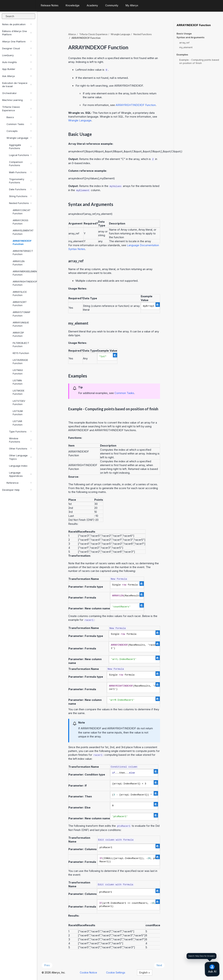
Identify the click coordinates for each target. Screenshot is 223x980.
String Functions (20, 196)
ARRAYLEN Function (19, 263)
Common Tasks (19, 124)
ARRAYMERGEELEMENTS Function (23, 273)
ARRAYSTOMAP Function (22, 314)
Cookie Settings (116, 972)
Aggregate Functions (20, 147)
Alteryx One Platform (17, 41)
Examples (182, 55)
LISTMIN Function (18, 382)
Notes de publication (17, 24)
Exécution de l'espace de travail (17, 85)
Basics (19, 117)
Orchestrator (17, 93)
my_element (186, 47)
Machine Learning (17, 100)
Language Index (18, 466)
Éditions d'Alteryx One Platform (17, 33)
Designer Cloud (17, 48)
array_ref (184, 43)
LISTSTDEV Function (19, 403)
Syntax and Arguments (191, 37)
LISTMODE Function (19, 392)
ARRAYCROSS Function (21, 222)
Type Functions (20, 431)
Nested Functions (20, 203)
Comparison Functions (20, 164)
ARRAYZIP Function (18, 334)
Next (159, 965)
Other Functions (20, 449)
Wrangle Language (19, 138)
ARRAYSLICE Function (20, 293)
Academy (92, 5)
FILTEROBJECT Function (21, 345)
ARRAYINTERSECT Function (23, 253)
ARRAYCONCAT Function (22, 212)
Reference (19, 483)
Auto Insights (17, 62)
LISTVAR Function (18, 423)
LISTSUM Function (18, 413)
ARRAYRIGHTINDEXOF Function (23, 283)
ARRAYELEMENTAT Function (23, 232)
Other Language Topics (20, 457)
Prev (47, 965)
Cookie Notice (88, 972)
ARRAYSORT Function (20, 304)
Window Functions (20, 440)
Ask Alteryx (17, 76)
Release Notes (50, 5)
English (145, 972)
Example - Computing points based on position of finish (199, 61)
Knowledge (73, 5)
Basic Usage (184, 34)
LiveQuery (17, 55)
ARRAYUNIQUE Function (21, 324)
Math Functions (20, 172)
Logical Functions (20, 155)
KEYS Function (21, 353)
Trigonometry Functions (20, 181)
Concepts (19, 131)
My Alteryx (132, 5)
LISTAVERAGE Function (20, 362)
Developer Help (17, 490)
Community (112, 5)
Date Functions (20, 189)
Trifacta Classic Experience (17, 109)
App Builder (17, 69)
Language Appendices (20, 474)
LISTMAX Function (18, 372)
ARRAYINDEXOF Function (22, 242)
